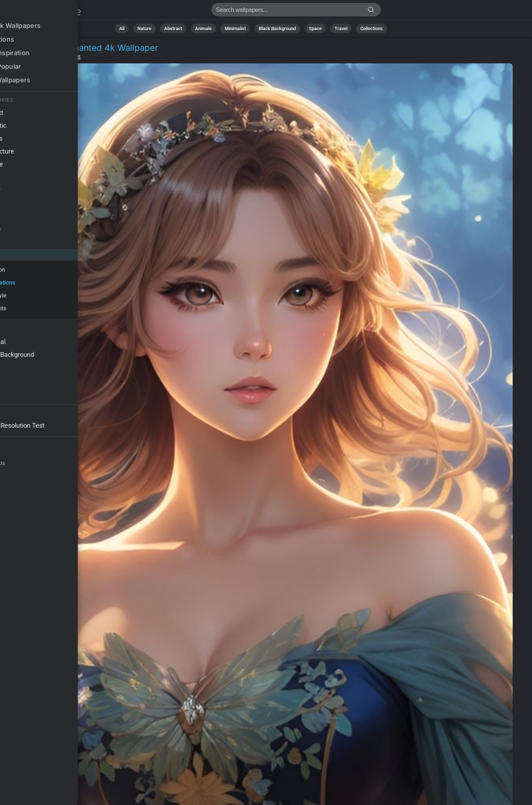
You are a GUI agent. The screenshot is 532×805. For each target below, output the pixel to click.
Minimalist (235, 28)
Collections (372, 28)
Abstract (173, 28)
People (29, 56)
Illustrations (63, 56)
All (122, 28)
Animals (203, 28)
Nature (144, 28)
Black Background (277, 28)
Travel (341, 28)
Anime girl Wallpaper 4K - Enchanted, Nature (43, 12)
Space (315, 28)
